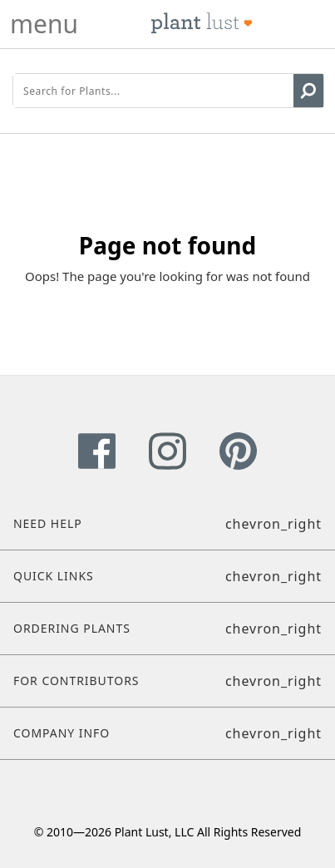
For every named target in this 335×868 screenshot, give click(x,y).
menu (44, 24)
